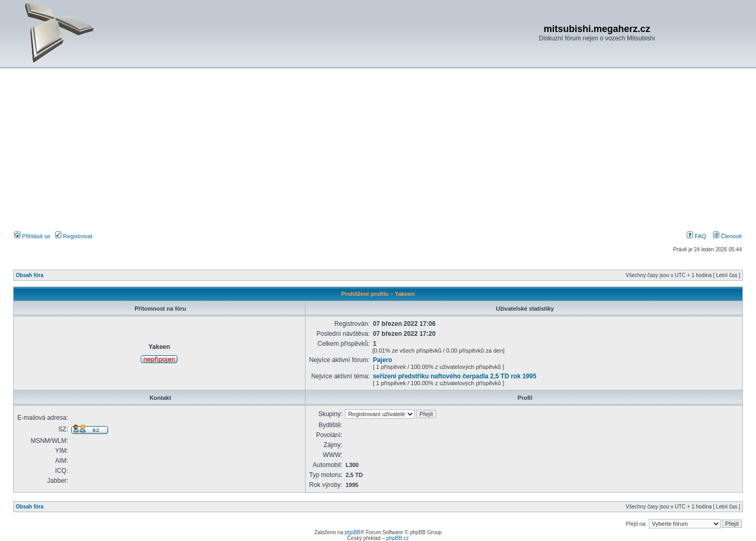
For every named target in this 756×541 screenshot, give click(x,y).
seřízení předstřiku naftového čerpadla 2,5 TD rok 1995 (454, 376)
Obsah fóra (30, 275)
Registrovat (74, 236)
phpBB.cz (398, 538)
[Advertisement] (378, 152)
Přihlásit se (32, 236)
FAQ (696, 236)
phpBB (352, 532)
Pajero (382, 360)
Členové (727, 236)
